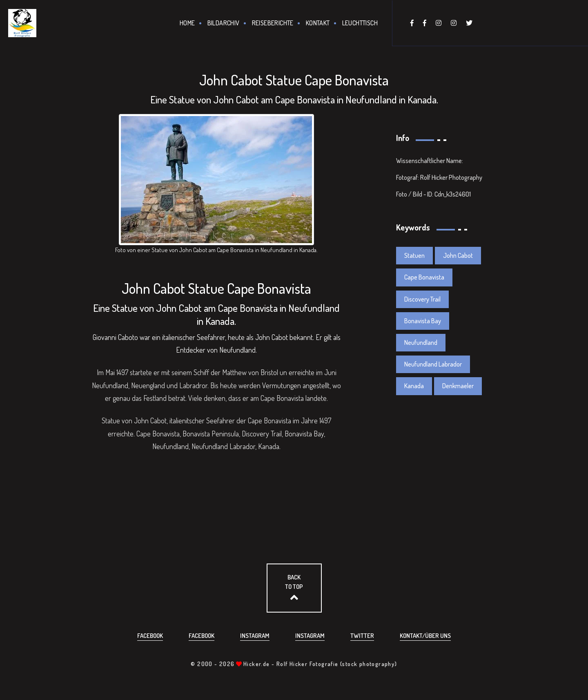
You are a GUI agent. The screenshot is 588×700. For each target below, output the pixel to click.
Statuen (414, 255)
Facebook (150, 636)
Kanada (414, 386)
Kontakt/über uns (425, 636)
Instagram (255, 636)
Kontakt (318, 23)
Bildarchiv (224, 23)
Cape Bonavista (424, 277)
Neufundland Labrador (433, 364)
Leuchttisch (360, 23)
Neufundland (421, 342)
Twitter (362, 636)
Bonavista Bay (423, 321)
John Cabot (458, 255)
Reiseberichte (273, 23)
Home (187, 23)
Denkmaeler (458, 386)
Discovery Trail (422, 299)
